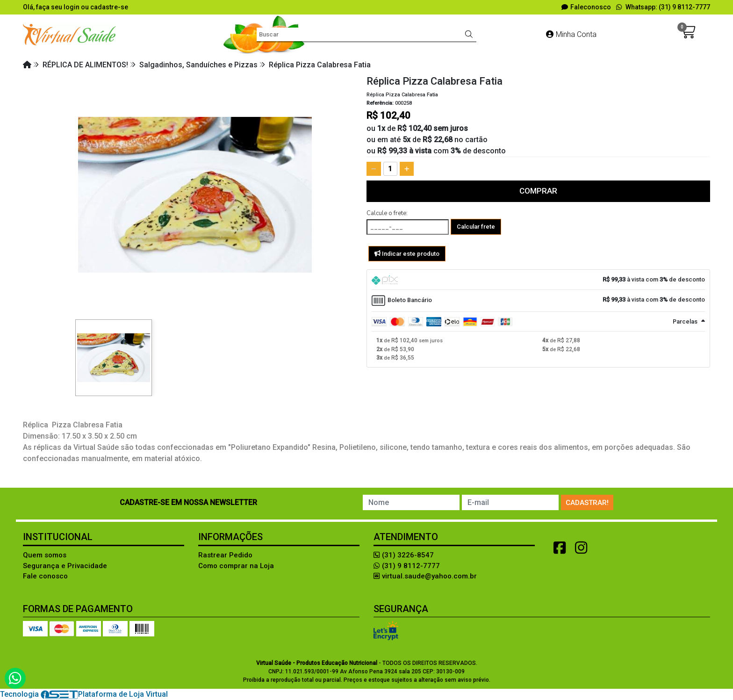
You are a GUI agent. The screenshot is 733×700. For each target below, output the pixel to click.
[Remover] (374, 169)
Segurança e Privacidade (65, 566)
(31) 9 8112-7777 (407, 566)
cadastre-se (109, 7)
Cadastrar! (587, 503)
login (72, 7)
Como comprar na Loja (236, 566)
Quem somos (45, 555)
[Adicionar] (407, 169)
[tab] (538, 280)
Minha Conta (571, 34)
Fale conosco (45, 576)
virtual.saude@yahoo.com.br (425, 576)
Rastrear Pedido (225, 555)
